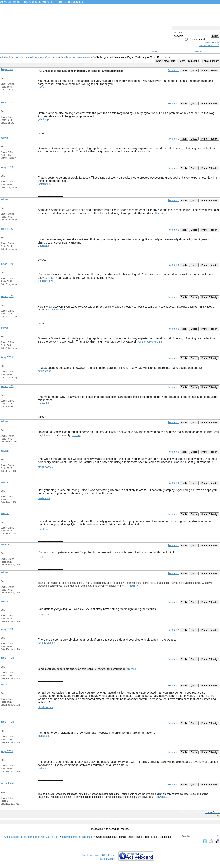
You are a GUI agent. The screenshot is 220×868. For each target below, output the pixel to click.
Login (215, 36)
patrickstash (58, 310)
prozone (131, 669)
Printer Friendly (211, 61)
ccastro (76, 435)
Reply (181, 61)
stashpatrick (45, 467)
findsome (43, 768)
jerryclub (43, 614)
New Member (212, 43)
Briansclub (161, 213)
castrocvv (44, 498)
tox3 (40, 557)
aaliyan (4, 138)
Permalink (173, 70)
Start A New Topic (166, 61)
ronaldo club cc (46, 643)
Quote (194, 70)
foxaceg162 (7, 103)
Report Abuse (108, 859)
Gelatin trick (44, 184)
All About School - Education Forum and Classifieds (29, 57)
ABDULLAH (7, 658)
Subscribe (193, 61)
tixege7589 (7, 69)
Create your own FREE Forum (99, 855)
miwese (5, 451)
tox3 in (41, 87)
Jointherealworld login (150, 342)
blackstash (44, 736)
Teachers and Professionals (76, 57)
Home (154, 51)
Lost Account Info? (209, 45)
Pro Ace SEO (162, 797)
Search (198, 51)
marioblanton (8, 784)
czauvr (134, 586)
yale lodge (44, 119)
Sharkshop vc (45, 281)
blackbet (43, 529)
